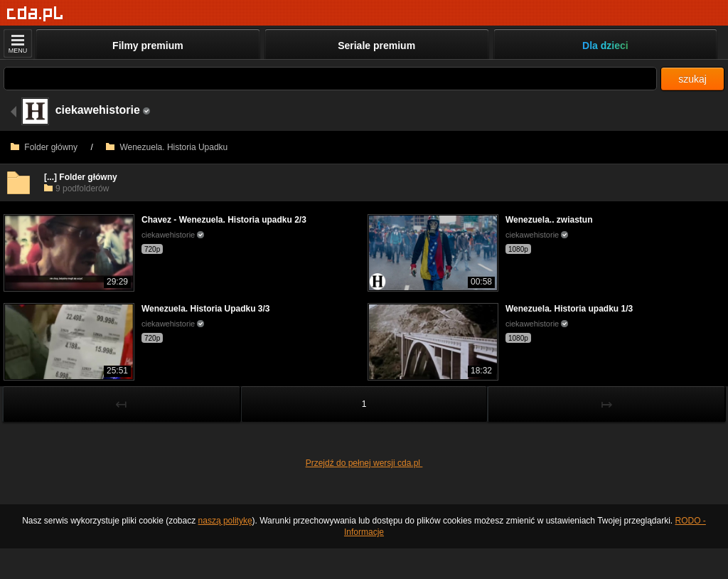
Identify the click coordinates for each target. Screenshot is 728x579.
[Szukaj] (330, 79)
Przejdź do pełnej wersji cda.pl (364, 463)
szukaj (692, 79)
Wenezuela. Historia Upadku (167, 147)
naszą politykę (225, 521)
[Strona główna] (35, 14)
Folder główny (44, 147)
